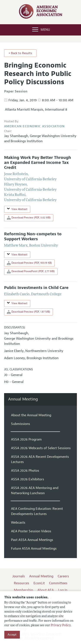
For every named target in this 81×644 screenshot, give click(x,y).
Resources (21, 583)
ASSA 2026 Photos (25, 471)
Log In (63, 590)
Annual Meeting (23, 399)
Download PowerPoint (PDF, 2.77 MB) (31, 271)
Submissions (21, 424)
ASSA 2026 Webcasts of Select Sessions (41, 448)
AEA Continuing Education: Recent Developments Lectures (37, 511)
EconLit (39, 583)
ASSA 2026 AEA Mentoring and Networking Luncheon (35, 491)
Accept (12, 635)
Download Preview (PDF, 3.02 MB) (29, 218)
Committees (58, 583)
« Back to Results (20, 53)
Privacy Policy (61, 625)
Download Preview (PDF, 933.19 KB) (29, 263)
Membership (23, 590)
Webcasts (18, 523)
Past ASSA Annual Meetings (32, 540)
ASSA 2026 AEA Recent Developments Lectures (40, 459)
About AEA (46, 590)
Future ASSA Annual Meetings (34, 549)
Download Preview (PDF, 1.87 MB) (29, 312)
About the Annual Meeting (31, 415)
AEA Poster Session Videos (31, 531)
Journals (19, 576)
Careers (63, 576)
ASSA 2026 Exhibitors (28, 479)
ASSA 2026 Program (26, 439)
